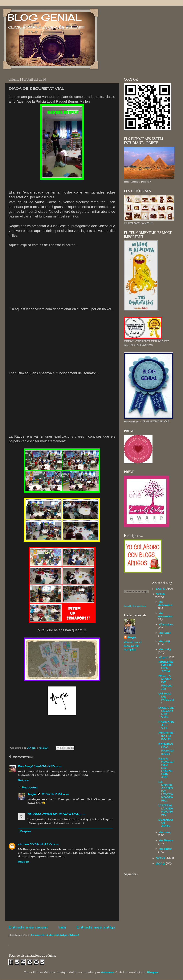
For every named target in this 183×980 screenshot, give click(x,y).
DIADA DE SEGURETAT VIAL (166, 712)
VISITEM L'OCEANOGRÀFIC (166, 810)
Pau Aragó (26, 766)
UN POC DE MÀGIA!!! (166, 698)
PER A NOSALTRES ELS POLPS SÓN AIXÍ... (166, 768)
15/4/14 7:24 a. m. (55, 794)
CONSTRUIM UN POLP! (166, 736)
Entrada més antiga (96, 927)
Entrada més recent (28, 927)
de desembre (165, 603)
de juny (165, 641)
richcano (107, 972)
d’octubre (166, 624)
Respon (24, 780)
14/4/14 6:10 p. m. (48, 766)
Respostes (30, 788)
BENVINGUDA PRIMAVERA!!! (166, 749)
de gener (166, 849)
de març (165, 832)
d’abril (164, 657)
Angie (32, 794)
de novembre (165, 615)
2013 (161, 858)
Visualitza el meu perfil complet (133, 646)
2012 (161, 863)
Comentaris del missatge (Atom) (55, 935)
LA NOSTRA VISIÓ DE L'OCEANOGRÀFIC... (166, 791)
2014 (160, 594)
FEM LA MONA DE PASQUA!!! (165, 682)
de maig (165, 649)
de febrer (166, 840)
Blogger (153, 972)
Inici (62, 927)
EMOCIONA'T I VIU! (166, 725)
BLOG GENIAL (45, 17)
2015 (161, 589)
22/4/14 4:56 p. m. (45, 844)
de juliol (165, 633)
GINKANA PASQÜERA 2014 (166, 667)
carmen (23, 844)
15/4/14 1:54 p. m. (72, 814)
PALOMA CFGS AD (42, 814)
